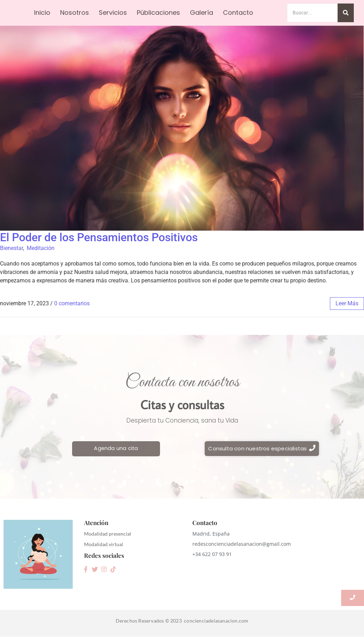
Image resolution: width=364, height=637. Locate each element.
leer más (347, 303)
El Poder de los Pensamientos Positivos (99, 237)
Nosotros (75, 13)
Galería (202, 13)
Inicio (42, 13)
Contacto (238, 13)
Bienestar (11, 248)
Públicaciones (158, 13)
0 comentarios (72, 303)
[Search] (312, 13)
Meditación (41, 248)
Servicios (113, 13)
